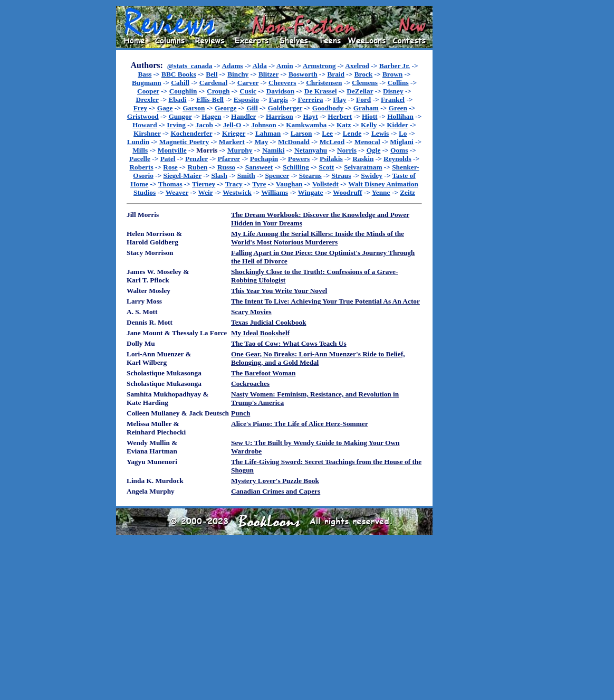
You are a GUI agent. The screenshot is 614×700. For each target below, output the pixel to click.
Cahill (180, 83)
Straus (341, 176)
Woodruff (348, 192)
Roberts (141, 167)
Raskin (363, 159)
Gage (165, 108)
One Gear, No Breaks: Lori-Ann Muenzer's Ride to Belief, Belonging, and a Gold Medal (318, 358)
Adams (232, 66)
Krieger (234, 133)
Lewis (380, 133)
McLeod (332, 142)
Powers (299, 159)
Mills (140, 150)
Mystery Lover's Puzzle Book (275, 481)
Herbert (340, 116)
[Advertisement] (466, 164)
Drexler (147, 100)
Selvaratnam (363, 167)
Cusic (248, 91)
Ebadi (177, 100)
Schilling (296, 167)
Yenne (381, 192)
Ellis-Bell (210, 100)
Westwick (237, 192)
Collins (398, 83)
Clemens (365, 83)
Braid (336, 74)
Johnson (263, 125)
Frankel (393, 100)
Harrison (280, 116)
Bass (145, 74)
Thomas (170, 184)
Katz (344, 125)
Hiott (370, 116)
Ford (363, 100)
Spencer (277, 176)
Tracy (234, 184)
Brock (364, 74)
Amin (285, 66)
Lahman (268, 133)
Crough (218, 91)
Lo (403, 133)
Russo (226, 167)
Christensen (324, 83)
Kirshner (147, 133)
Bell (212, 74)
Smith (246, 176)
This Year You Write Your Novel (279, 291)
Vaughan (289, 184)
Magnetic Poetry (184, 142)
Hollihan (400, 116)
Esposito (246, 100)
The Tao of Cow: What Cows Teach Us (289, 343)
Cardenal (213, 83)
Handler (243, 116)
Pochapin (264, 159)
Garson (194, 108)
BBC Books (179, 74)
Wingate (311, 192)
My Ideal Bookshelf (260, 333)
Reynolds (397, 159)
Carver (248, 83)
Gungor (180, 116)
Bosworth (303, 74)
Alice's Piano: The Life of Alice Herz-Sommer (300, 424)
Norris (347, 150)
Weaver (177, 192)
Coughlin (183, 91)
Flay (339, 100)
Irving (176, 125)
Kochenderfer (191, 133)
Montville (172, 150)
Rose (170, 167)
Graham (366, 108)
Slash (219, 176)
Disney (393, 91)
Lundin (138, 142)
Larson (301, 133)
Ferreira (311, 100)
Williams (275, 192)
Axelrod (357, 66)
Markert (232, 142)
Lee (327, 133)
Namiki (273, 150)
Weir (206, 192)
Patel (168, 159)
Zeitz (407, 192)
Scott (326, 167)
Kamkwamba (306, 125)
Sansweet (259, 167)
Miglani (401, 142)
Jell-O (232, 125)
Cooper (148, 91)
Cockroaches (250, 384)
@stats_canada (190, 66)
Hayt (310, 116)
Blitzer (268, 74)
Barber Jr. (395, 66)
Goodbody (328, 108)
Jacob (204, 125)
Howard (145, 125)
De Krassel (321, 91)
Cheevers (282, 83)
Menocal (367, 142)
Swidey (372, 176)
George (226, 108)
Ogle (374, 150)
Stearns (310, 176)
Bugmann (147, 83)
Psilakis (331, 159)
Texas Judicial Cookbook (268, 322)
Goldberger (285, 108)
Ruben (197, 167)
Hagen (211, 116)
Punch (241, 413)
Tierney (204, 184)
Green (398, 108)
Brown (392, 74)
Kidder (397, 125)
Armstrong (319, 66)
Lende (352, 133)
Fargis (279, 100)
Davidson (280, 91)
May (261, 142)
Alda (259, 66)
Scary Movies (251, 312)
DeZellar (360, 91)
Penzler (196, 159)
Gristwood (143, 116)
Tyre (259, 184)
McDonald (294, 142)
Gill (252, 108)
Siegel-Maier (183, 176)
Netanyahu (311, 150)
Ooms (399, 150)
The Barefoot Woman (263, 373)
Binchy (238, 74)
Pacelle (140, 159)
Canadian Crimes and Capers (276, 491)
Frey (140, 108)
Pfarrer (229, 159)
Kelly (369, 125)
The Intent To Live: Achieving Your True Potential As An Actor (325, 301)
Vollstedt (325, 184)
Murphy (240, 150)
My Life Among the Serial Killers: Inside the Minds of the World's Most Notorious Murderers (318, 238)
